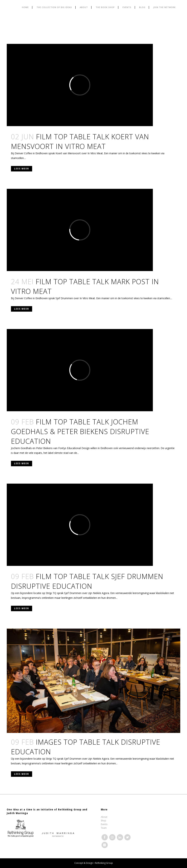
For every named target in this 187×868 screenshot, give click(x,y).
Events (104, 824)
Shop (103, 821)
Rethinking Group (104, 863)
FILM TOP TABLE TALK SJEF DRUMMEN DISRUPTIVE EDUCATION (87, 581)
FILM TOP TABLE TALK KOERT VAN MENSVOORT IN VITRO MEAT (80, 141)
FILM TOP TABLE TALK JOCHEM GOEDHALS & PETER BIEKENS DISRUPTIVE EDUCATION (80, 431)
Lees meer (22, 169)
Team (104, 828)
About (104, 817)
